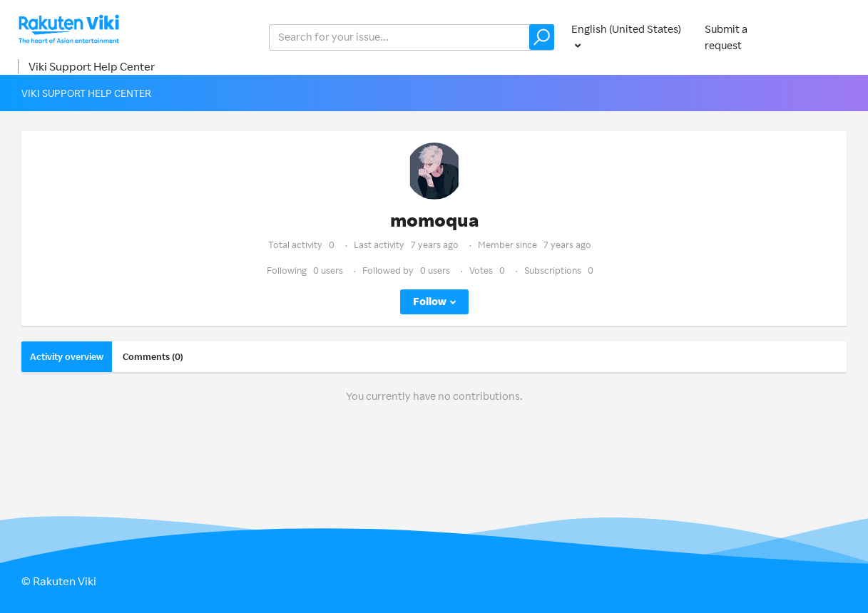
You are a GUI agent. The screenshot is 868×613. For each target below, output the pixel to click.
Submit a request (726, 37)
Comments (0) (153, 356)
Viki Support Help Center (92, 66)
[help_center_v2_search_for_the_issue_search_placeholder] (412, 37)
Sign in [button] (831, 37)
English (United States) (626, 29)
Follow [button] (430, 301)
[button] (542, 37)
